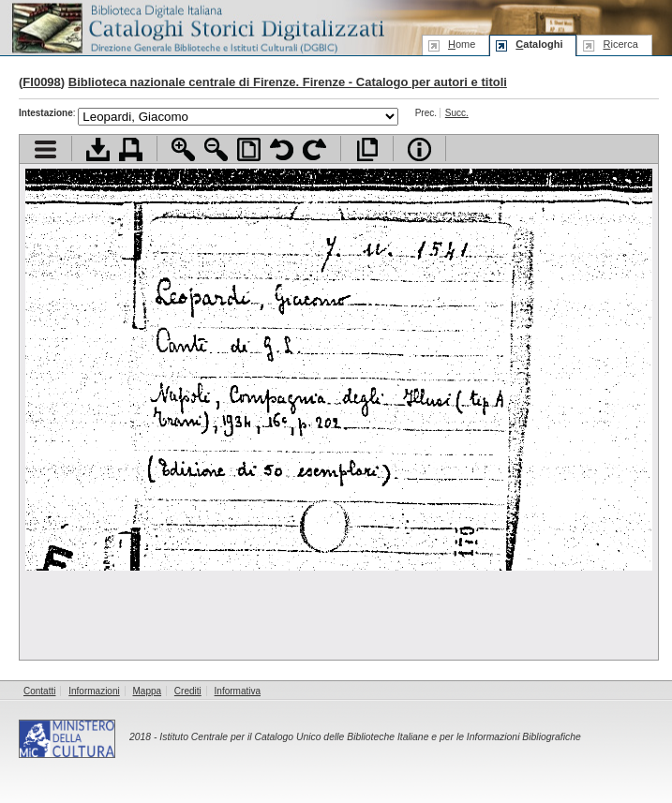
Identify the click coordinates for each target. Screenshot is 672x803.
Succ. (457, 113)
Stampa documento (131, 149)
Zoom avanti (183, 149)
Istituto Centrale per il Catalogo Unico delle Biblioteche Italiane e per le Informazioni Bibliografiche (370, 737)
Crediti (188, 691)
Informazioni (94, 691)
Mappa (148, 691)
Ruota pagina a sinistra (282, 149)
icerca (620, 44)
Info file (419, 149)
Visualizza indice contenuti (45, 149)
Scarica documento (98, 149)
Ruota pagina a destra (314, 149)
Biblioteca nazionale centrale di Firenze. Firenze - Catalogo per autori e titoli (288, 82)
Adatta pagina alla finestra (249, 149)
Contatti (39, 691)
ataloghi (539, 44)
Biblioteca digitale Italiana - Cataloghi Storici (197, 27)
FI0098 (41, 82)
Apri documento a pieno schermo (367, 149)
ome (462, 44)
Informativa (238, 691)
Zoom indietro (216, 149)
